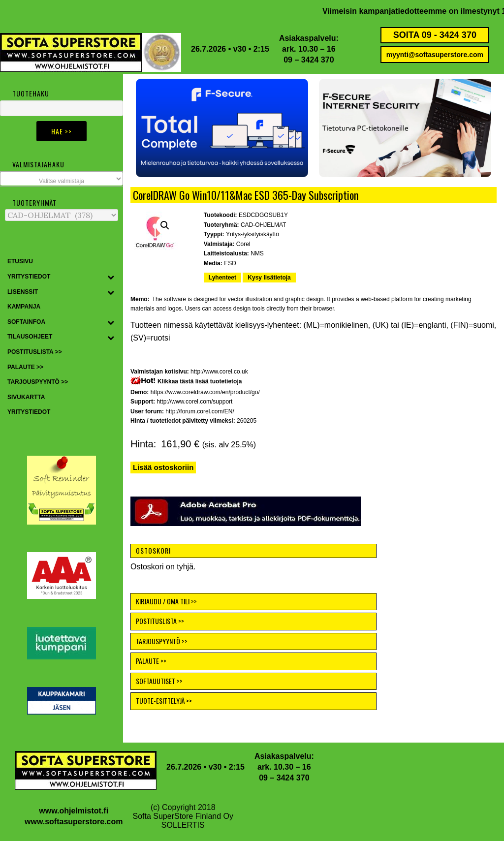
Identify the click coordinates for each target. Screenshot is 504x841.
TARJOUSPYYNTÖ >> (162, 641)
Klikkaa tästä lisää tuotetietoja (200, 381)
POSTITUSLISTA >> (160, 621)
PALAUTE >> (151, 661)
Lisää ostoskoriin (163, 467)
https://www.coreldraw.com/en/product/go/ (205, 392)
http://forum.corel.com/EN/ (200, 411)
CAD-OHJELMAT (263, 225)
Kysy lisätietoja (269, 278)
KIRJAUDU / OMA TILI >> (166, 601)
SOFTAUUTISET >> (159, 681)
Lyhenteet (222, 278)
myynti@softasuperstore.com (435, 55)
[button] (222, 128)
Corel (243, 244)
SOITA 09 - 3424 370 (435, 35)
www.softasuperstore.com (74, 822)
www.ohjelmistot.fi (74, 811)
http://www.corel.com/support (194, 402)
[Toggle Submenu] (111, 277)
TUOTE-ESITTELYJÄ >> (164, 701)
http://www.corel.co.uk (219, 372)
